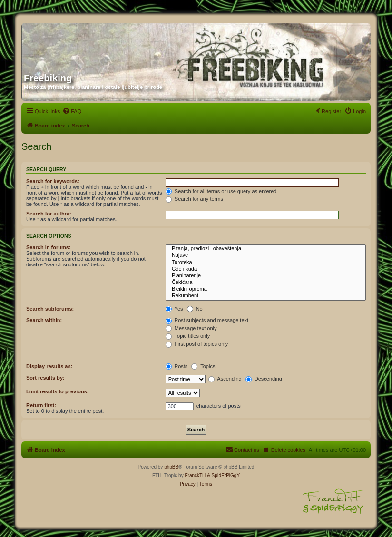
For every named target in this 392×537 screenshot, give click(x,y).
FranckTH (195, 475)
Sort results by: (45, 378)
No (195, 309)
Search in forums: (49, 247)
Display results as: (49, 366)
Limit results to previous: (57, 391)
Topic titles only (188, 336)
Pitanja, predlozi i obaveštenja (266, 249)
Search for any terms (194, 199)
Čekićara (266, 283)
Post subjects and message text (207, 320)
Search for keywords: (53, 181)
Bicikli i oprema (266, 289)
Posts (177, 366)
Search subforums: (50, 309)
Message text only (191, 328)
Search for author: (49, 214)
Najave (266, 255)
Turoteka (266, 263)
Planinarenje (266, 276)
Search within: (44, 320)
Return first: (41, 405)
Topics (203, 366)
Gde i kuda (266, 269)
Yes (174, 309)
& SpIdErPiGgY (223, 475)
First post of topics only (197, 344)
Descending (264, 379)
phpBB (171, 467)
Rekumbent (266, 296)
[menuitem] (72, 111)
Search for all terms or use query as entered (221, 191)
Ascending (225, 379)
